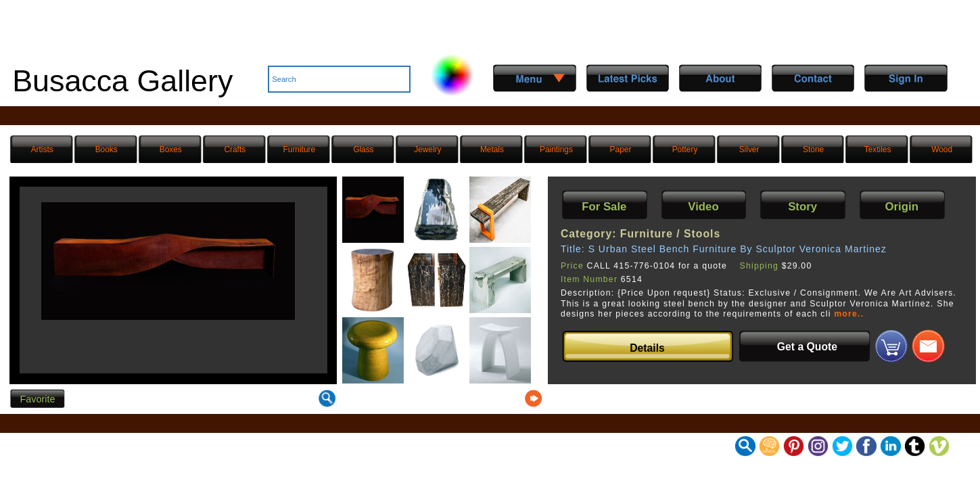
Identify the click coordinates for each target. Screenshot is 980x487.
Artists (42, 149)
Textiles (878, 149)
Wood (942, 149)
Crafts (235, 149)
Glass (363, 149)
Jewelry (427, 149)
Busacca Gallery (122, 80)
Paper (621, 149)
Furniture (300, 149)
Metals (492, 149)
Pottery (685, 149)
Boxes (171, 149)
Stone (813, 149)
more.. (849, 314)
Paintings (556, 149)
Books (107, 149)
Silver (749, 149)
